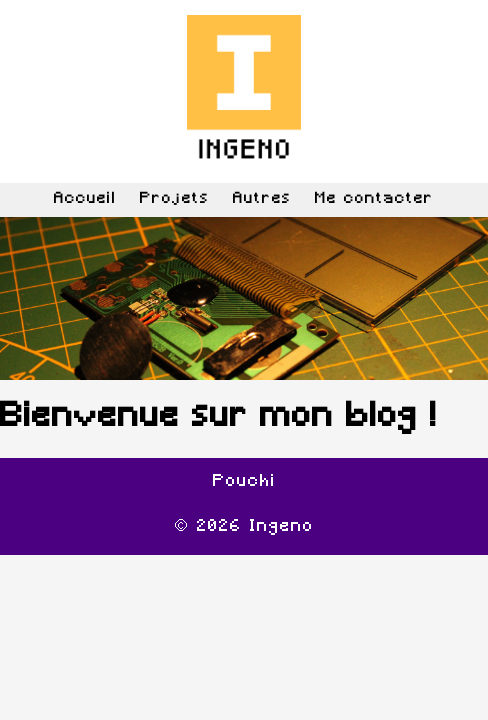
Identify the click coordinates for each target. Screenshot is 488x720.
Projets (175, 199)
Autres (262, 199)
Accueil (85, 199)
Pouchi (244, 482)
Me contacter (374, 199)
